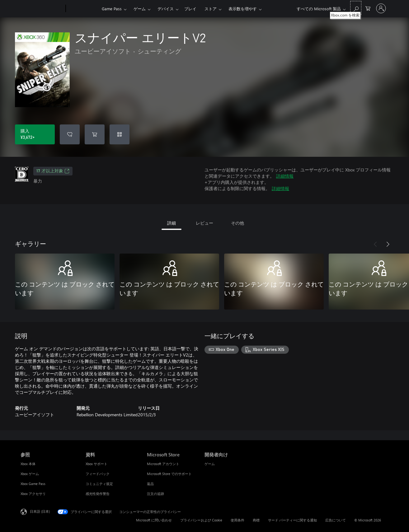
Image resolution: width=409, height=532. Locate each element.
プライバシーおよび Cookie (201, 520)
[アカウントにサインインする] (381, 8)
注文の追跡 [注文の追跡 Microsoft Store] (155, 494)
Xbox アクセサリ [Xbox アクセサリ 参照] (33, 494)
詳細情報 (285, 176)
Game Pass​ (112, 9)
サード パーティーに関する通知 (292, 520)
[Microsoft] (42, 9)
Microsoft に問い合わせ (154, 520)
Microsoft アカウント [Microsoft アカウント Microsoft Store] (163, 464)
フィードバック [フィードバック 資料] (98, 474)
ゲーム (140, 9)
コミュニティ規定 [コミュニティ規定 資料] (99, 484)
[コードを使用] (120, 134)
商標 (256, 520)
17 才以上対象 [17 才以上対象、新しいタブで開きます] (53, 171)
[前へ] (375, 244)
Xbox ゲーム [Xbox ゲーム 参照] (30, 474)
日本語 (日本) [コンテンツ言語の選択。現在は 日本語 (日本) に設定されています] (40, 511)
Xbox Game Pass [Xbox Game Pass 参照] (33, 484)
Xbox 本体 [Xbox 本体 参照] (28, 464)
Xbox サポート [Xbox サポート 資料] (96, 464)
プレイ (190, 9)
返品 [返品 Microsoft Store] (150, 484)
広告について (336, 520)
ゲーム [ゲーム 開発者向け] (210, 464)
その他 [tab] (237, 223)
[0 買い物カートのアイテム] (368, 8)
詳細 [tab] (172, 223)
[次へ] (388, 244)
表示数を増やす (243, 9)
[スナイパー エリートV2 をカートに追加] (95, 134)
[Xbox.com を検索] (356, 8)
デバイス (166, 9)
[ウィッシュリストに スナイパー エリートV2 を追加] (70, 134)
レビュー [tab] (204, 223)
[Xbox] (83, 9)
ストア (211, 9)
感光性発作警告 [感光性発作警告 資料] (98, 494)
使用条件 (237, 520)
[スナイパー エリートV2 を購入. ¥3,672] (35, 134)
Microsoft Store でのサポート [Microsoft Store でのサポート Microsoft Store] (169, 474)
